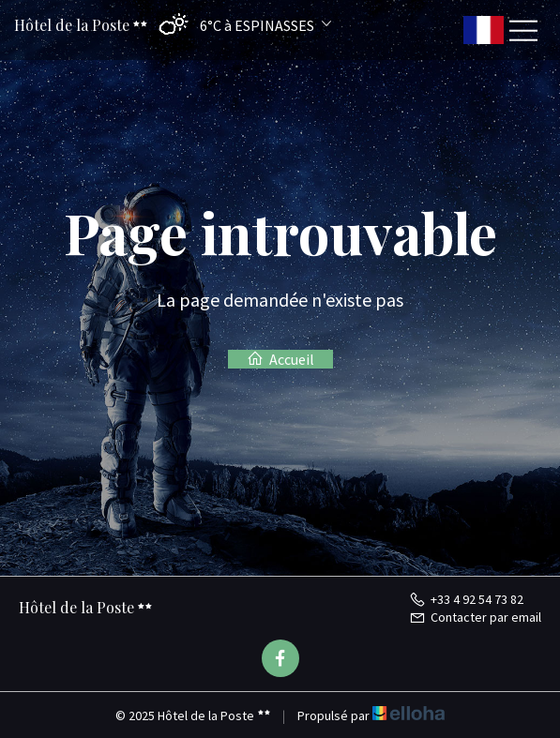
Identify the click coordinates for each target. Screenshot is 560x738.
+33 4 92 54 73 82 (466, 599)
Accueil (280, 359)
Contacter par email (475, 617)
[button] (241, 25)
